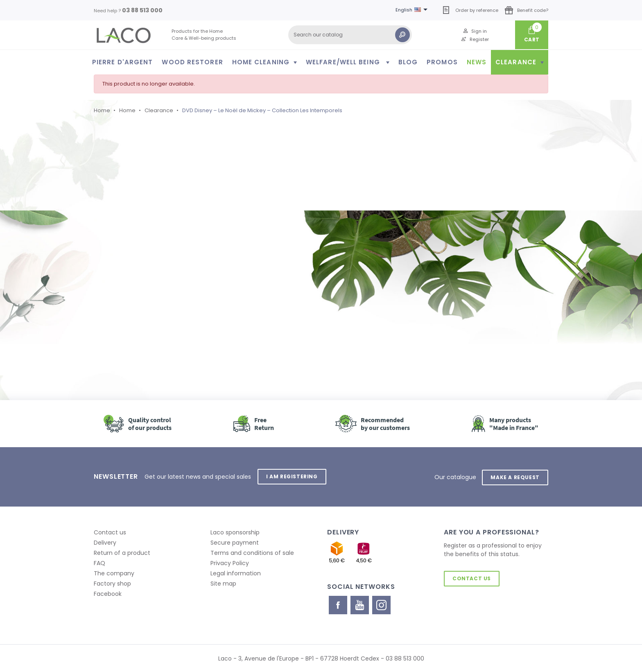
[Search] (350, 35)
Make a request (515, 476)
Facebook (108, 593)
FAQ (99, 562)
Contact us (110, 532)
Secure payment (235, 542)
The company (114, 572)
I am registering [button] (292, 476)
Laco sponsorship (235, 532)
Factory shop (112, 583)
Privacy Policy (230, 562)
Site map (223, 583)
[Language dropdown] (413, 10)
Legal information (236, 572)
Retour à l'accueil (140, 303)
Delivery (105, 542)
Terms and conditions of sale (252, 552)
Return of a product (122, 552)
